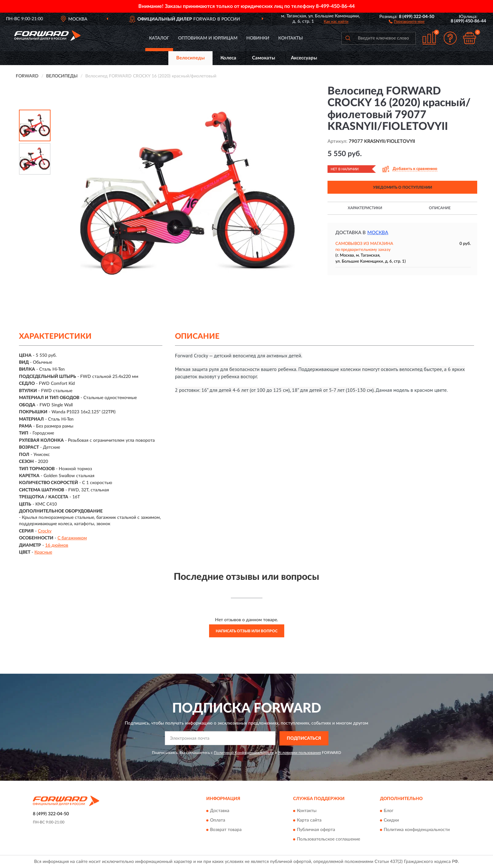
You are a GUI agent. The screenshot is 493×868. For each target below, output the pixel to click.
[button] (407, 21)
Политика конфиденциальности (417, 830)
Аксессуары (304, 58)
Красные (43, 552)
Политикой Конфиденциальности (244, 753)
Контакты (291, 38)
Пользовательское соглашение (328, 840)
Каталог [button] (159, 38)
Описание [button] (440, 208)
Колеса (228, 58)
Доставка (220, 811)
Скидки (391, 821)
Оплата (218, 821)
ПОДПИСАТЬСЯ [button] (304, 738)
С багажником (72, 538)
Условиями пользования (299, 753)
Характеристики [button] (365, 208)
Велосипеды (190, 58)
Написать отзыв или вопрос (247, 631)
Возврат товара (226, 830)
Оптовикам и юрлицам (208, 38)
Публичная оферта (316, 830)
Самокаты (264, 58)
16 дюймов (57, 545)
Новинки (258, 38)
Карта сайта (309, 821)
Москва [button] (378, 233)
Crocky (45, 531)
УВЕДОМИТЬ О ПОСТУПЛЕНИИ (403, 187)
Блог (389, 811)
